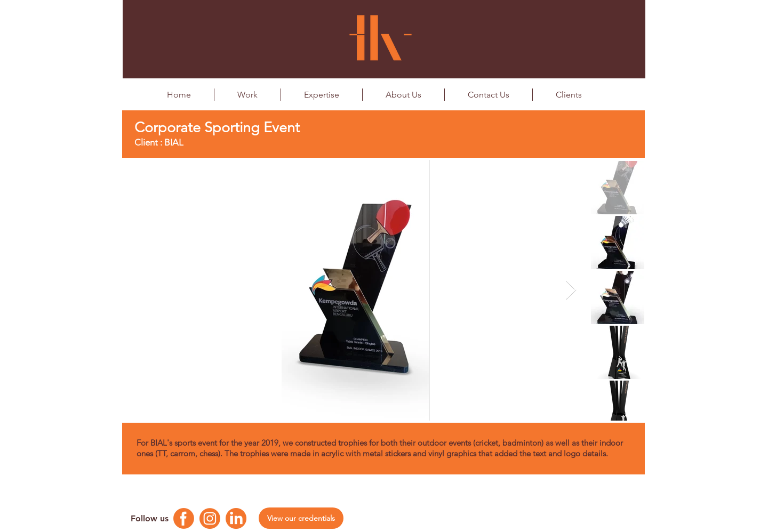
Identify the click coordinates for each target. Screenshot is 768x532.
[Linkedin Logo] (236, 518)
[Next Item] (571, 290)
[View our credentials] (301, 518)
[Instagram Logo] (210, 518)
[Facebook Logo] (184, 518)
